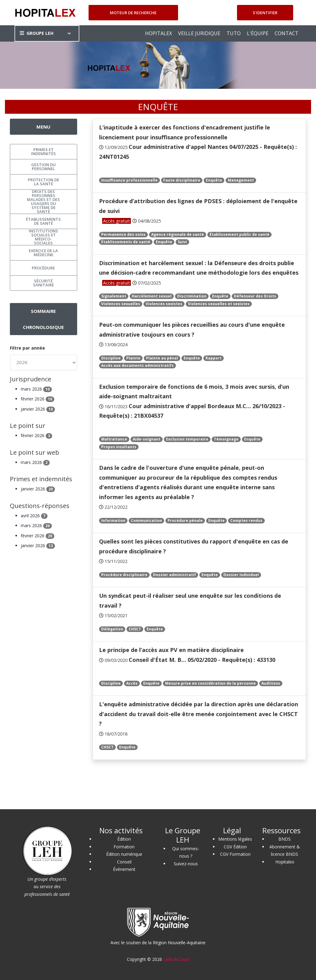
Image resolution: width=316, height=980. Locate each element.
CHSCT (135, 629)
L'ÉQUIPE (258, 33)
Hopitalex (285, 862)
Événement (124, 869)
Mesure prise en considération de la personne (210, 683)
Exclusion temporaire (187, 439)
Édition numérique (124, 854)
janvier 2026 (38, 409)
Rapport (214, 358)
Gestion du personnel (44, 167)
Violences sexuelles (121, 304)
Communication (146, 521)
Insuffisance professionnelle (129, 180)
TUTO (234, 33)
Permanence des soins (123, 234)
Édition (124, 839)
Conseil (124, 862)
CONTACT (287, 33)
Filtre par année (27, 348)
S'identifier (265, 13)
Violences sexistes (164, 304)
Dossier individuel (241, 575)
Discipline (111, 358)
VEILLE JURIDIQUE (199, 33)
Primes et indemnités (44, 152)
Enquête (214, 180)
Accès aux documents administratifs (137, 365)
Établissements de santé (126, 242)
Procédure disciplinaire (124, 575)
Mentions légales (235, 839)
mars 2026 (36, 389)
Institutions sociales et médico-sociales (43, 237)
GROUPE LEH (37, 33)
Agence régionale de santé (178, 234)
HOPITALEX (158, 33)
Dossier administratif (175, 575)
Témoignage (226, 439)
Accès (132, 683)
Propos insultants (119, 447)
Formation (124, 847)
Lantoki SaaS (176, 959)
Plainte (133, 358)
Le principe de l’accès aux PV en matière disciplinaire (171, 650)
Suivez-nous (186, 864)
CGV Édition (235, 847)
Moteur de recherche (133, 13)
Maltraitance (114, 439)
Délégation (112, 629)
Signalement (114, 296)
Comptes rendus (246, 521)
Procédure (43, 268)
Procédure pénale (185, 521)
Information (113, 521)
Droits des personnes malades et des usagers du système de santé (43, 202)
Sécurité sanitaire (44, 283)
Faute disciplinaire (182, 180)
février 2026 (37, 399)
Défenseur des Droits (255, 296)
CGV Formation (235, 854)
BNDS (285, 839)
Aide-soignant (147, 439)
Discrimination (192, 296)
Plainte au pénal (162, 358)
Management (241, 180)
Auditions (271, 683)
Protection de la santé (44, 182)
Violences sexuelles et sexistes (219, 304)
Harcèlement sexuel (152, 296)
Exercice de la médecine (43, 253)
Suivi (182, 242)
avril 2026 (34, 516)
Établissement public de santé (239, 234)
